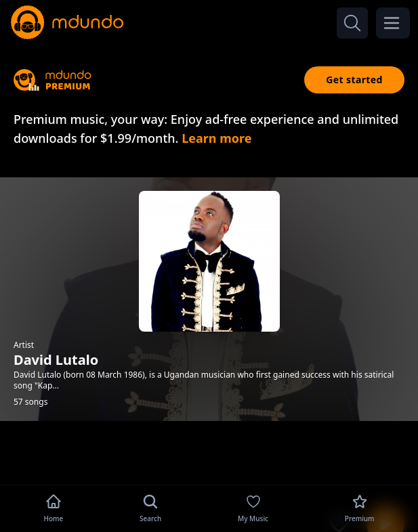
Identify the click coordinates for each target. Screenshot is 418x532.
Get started (354, 80)
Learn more (216, 138)
